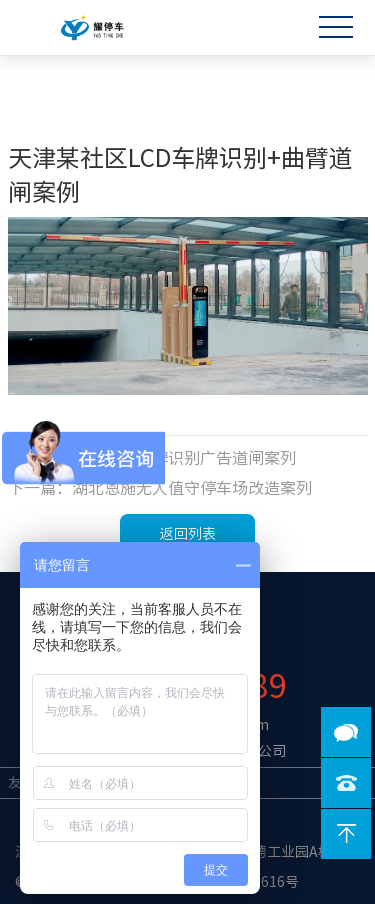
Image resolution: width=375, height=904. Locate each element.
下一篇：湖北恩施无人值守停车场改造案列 (160, 488)
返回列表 (188, 534)
